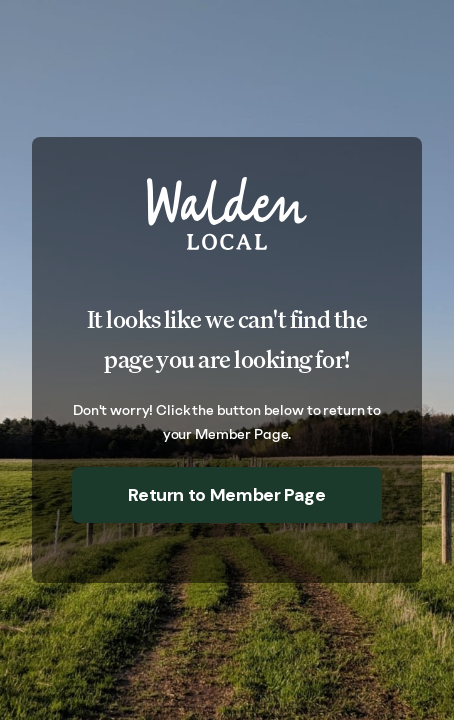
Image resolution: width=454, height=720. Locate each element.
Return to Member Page (226, 495)
